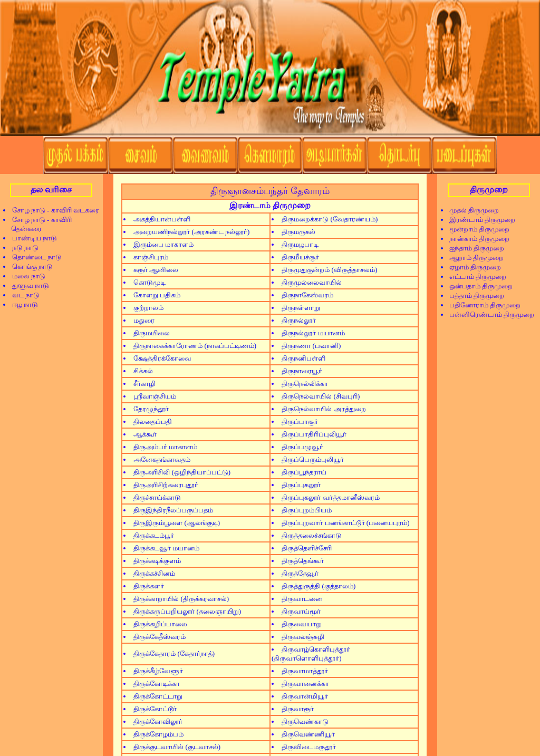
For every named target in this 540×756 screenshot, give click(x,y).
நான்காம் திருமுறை (476, 239)
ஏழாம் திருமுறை (472, 267)
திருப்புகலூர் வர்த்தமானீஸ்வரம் (330, 497)
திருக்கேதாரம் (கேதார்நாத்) (174, 653)
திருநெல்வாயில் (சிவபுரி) (321, 396)
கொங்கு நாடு (29, 266)
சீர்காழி (144, 384)
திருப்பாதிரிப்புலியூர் (314, 434)
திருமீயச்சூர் (300, 257)
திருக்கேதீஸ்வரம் (160, 637)
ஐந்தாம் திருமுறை (473, 248)
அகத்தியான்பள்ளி (162, 219)
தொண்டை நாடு (33, 257)
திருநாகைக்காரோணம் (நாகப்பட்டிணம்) (195, 346)
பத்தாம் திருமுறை (473, 295)
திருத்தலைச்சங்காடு (312, 535)
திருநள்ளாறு (301, 308)
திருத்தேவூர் (300, 573)
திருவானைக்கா (305, 684)
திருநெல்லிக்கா (305, 384)
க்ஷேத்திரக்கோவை (162, 358)
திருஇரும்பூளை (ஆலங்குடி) (177, 523)
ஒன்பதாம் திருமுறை (478, 286)
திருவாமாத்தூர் (305, 671)
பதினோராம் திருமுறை (481, 305)
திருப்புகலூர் (301, 485)
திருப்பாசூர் (300, 421)
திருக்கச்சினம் (154, 573)
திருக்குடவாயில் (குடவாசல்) (177, 747)
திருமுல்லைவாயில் (312, 282)
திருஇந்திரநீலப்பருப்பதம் (173, 510)
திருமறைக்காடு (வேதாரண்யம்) (330, 219)
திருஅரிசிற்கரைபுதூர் (166, 485)
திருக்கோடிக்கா (157, 684)
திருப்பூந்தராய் (304, 472)
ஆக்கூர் (145, 434)
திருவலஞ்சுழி (303, 637)
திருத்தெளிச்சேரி (307, 548)
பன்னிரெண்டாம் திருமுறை (488, 314)
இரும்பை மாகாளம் (163, 244)
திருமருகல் (298, 232)
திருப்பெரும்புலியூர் (313, 459)
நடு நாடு (22, 248)
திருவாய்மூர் (301, 611)
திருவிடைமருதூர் (309, 747)
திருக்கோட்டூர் (155, 709)
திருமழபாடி (300, 244)
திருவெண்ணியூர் (308, 734)
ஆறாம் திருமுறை (473, 258)
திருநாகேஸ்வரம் (307, 295)
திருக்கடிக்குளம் (157, 561)
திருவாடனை (302, 599)
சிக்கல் (143, 371)
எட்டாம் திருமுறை (474, 277)
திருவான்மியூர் (305, 696)
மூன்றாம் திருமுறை (476, 229)
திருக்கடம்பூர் (154, 535)
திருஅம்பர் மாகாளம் (165, 447)
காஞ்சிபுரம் (151, 257)
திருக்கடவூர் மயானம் (166, 548)
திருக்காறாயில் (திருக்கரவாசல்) (181, 599)
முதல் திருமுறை (471, 210)
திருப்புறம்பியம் (307, 510)
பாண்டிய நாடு (31, 238)
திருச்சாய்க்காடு (157, 497)
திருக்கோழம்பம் (158, 734)
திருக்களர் (149, 586)
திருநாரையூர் (302, 371)
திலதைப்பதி (153, 421)
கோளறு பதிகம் (157, 295)
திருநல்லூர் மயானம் (313, 333)
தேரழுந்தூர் (151, 409)
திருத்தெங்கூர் (303, 561)
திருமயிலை (152, 333)
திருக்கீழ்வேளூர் (158, 671)
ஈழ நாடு (22, 304)
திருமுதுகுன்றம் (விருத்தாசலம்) (329, 270)
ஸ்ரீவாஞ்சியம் (155, 396)
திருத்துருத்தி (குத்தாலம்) (319, 586)
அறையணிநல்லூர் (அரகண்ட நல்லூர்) (191, 232)
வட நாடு (22, 295)
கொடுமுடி (150, 282)
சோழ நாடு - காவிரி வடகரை (52, 210)
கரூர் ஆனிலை (156, 270)
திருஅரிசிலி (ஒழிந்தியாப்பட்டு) (182, 472)
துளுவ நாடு (27, 285)
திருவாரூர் (298, 709)
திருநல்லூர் (299, 320)
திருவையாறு (302, 624)
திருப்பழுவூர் (302, 447)
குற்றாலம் (148, 308)
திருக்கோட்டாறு (158, 696)
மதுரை (144, 320)
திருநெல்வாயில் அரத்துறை (324, 409)
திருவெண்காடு (305, 721)
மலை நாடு (25, 276)
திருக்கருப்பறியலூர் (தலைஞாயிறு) (187, 611)
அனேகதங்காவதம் (162, 459)
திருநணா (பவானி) (311, 346)
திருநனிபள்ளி (303, 358)
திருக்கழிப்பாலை (160, 624)
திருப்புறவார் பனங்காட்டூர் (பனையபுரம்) (345, 523)
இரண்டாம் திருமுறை (479, 220)
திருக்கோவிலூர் (158, 721)
